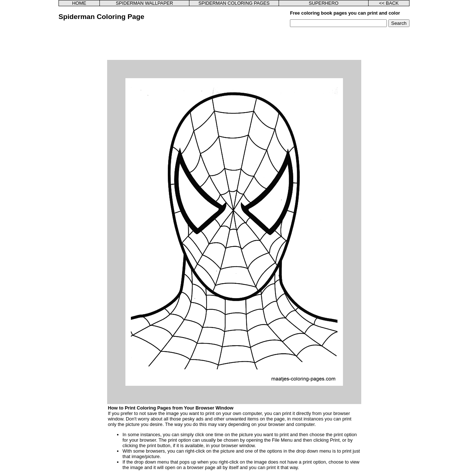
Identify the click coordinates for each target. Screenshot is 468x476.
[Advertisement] (234, 43)
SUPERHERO (324, 3)
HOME (79, 3)
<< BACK (389, 3)
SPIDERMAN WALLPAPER (144, 3)
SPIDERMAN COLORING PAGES (234, 3)
